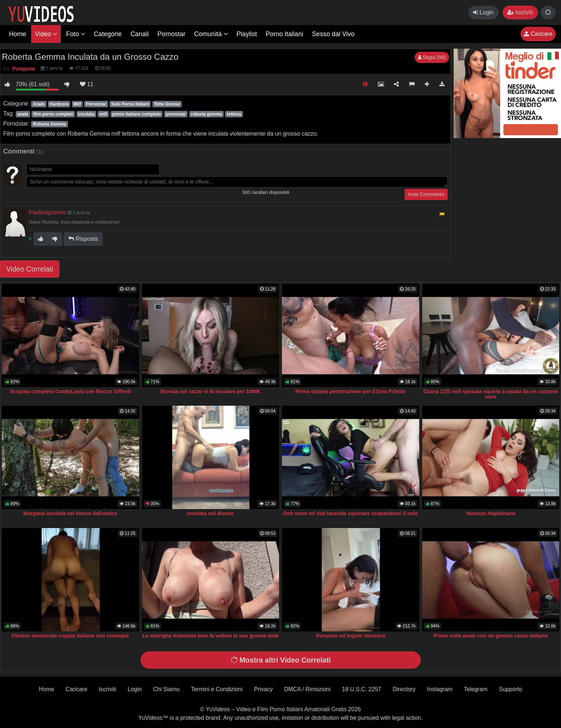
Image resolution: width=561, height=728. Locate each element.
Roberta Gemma (50, 124)
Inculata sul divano (210, 513)
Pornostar (171, 34)
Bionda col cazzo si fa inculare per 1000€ (211, 391)
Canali (140, 34)
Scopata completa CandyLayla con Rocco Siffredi (70, 391)
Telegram (476, 689)
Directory (404, 689)
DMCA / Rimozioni (307, 689)
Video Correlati (30, 269)
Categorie (108, 34)
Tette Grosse (167, 104)
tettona (234, 114)
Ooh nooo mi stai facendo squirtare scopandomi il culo (350, 513)
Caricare (538, 34)
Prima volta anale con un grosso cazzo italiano (491, 636)
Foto (76, 34)
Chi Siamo (166, 689)
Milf (77, 104)
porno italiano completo (136, 114)
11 (87, 84)
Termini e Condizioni (217, 689)
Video (46, 34)
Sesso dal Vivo (333, 34)
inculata (86, 114)
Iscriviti (520, 12)
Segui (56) (432, 57)
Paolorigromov (47, 212)
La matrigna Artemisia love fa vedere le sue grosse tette (211, 636)
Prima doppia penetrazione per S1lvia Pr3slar (350, 391)
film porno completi (53, 114)
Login (483, 12)
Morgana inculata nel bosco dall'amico (70, 513)
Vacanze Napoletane (491, 513)
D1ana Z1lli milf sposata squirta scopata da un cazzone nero (491, 394)
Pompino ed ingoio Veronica (351, 636)
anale (23, 114)
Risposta (83, 239)
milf (103, 114)
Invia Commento (426, 194)
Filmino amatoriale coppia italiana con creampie (70, 636)
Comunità (211, 34)
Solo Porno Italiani (130, 104)
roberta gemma (207, 114)
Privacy (263, 689)
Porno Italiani (285, 34)
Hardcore (59, 104)
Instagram (440, 689)
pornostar (176, 114)
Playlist (247, 34)
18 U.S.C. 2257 (362, 689)
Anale (39, 104)
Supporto (510, 689)
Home (18, 34)
